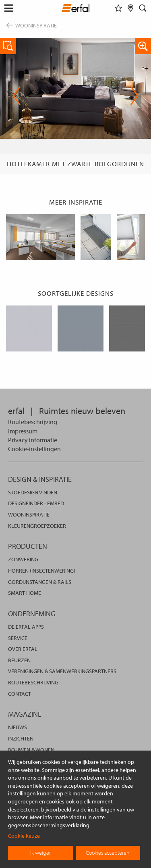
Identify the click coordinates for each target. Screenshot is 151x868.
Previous (17, 96)
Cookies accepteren (108, 853)
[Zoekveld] (143, 8)
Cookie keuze (24, 836)
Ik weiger (40, 853)
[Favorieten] (118, 8)
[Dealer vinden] (131, 8)
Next (134, 96)
